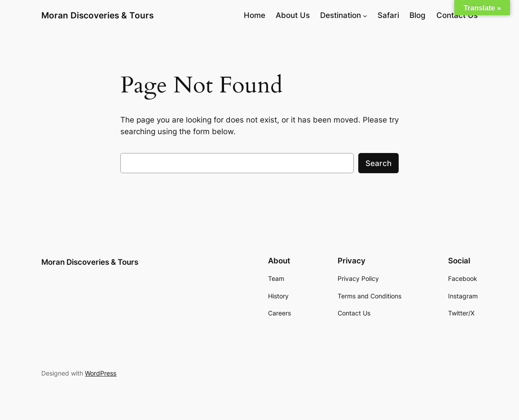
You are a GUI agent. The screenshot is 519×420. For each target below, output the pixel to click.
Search (378, 163)
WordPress (101, 373)
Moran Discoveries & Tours (97, 15)
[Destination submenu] (365, 15)
